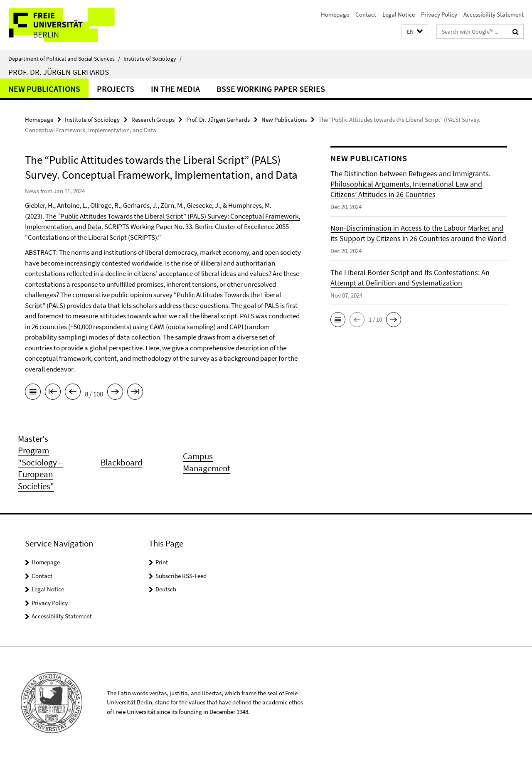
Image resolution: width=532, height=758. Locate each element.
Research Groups (153, 119)
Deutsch (166, 589)
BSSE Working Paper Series (271, 89)
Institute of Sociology (153, 59)
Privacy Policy (439, 14)
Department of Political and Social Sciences (64, 59)
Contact (366, 14)
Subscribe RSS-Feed (181, 576)
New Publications (44, 89)
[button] (415, 32)
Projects (116, 89)
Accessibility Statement (494, 14)
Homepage (335, 14)
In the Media (175, 89)
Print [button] (162, 562)
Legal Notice (399, 14)
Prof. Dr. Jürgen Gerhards (59, 72)
